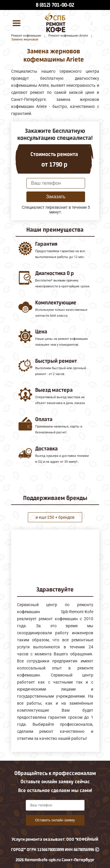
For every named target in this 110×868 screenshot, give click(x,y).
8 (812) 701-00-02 (55, 5)
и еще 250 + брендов (55, 517)
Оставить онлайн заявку (55, 820)
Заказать (56, 197)
